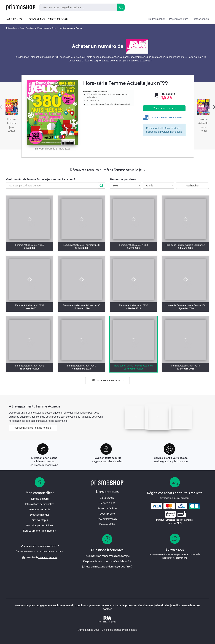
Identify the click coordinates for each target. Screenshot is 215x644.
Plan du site (162, 605)
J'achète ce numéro (164, 108)
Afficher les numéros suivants (108, 380)
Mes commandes (40, 515)
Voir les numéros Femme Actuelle (33, 428)
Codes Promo (107, 514)
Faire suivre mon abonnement (40, 531)
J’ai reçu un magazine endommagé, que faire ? (107, 567)
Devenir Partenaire (107, 519)
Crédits (176, 605)
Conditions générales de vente (93, 605)
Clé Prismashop (157, 19)
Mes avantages (40, 520)
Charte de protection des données (133, 605)
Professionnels (201, 19)
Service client (107, 503)
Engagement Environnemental (55, 605)
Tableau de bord (40, 499)
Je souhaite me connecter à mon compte (107, 556)
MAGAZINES (14, 18)
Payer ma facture (179, 19)
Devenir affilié (107, 525)
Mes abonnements (40, 510)
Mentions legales (25, 605)
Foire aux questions (48, 558)
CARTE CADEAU (58, 19)
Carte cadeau (107, 498)
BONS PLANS (37, 19)
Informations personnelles (40, 504)
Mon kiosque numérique (40, 526)
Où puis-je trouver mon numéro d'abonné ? (107, 562)
